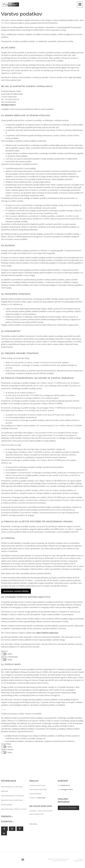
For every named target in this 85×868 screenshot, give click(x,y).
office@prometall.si (8, 105)
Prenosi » (7, 816)
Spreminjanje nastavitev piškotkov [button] (16, 591)
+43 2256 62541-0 (65, 785)
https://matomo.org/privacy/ (47, 633)
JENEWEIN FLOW (59, 861)
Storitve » (7, 822)
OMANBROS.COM (62, 859)
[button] (23, 860)
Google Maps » (41, 798)
